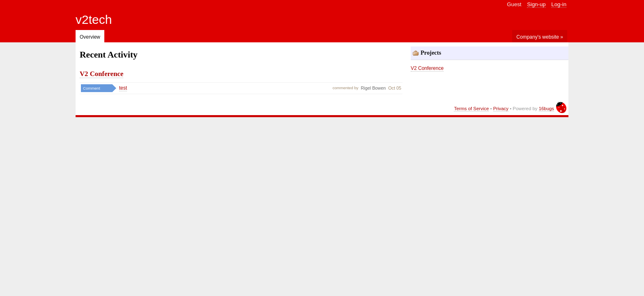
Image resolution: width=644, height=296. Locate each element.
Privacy (501, 109)
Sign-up (536, 4)
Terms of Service (471, 109)
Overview (90, 37)
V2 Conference (101, 74)
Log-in (559, 4)
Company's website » (540, 37)
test (123, 88)
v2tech (94, 20)
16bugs (546, 109)
